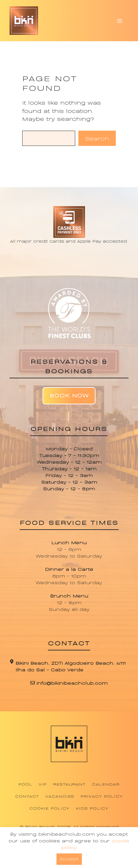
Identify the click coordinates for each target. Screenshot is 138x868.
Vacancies (60, 796)
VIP (43, 784)
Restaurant (69, 784)
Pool (25, 784)
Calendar (106, 784)
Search (97, 138)
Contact (27, 796)
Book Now (69, 395)
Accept (69, 858)
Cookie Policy (49, 808)
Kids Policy (92, 808)
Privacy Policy (102, 796)
